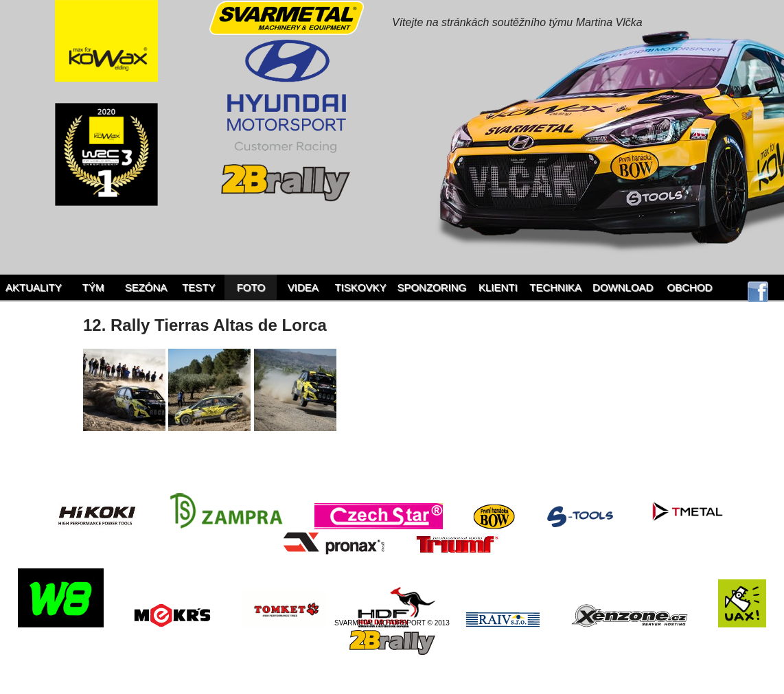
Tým (93, 287)
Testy (198, 287)
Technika (555, 287)
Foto (251, 287)
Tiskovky (360, 287)
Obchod (690, 287)
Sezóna (146, 287)
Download (623, 287)
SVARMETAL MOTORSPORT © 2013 (392, 623)
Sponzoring (431, 287)
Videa (303, 287)
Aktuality (34, 287)
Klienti (498, 287)
